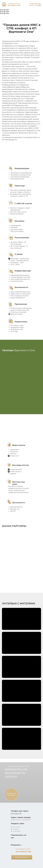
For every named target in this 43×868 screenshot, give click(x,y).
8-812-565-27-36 (35, 4)
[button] (21, 538)
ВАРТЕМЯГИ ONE (14, 5)
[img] (4, 4)
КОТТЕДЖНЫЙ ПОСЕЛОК (14, 4)
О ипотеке (17, 831)
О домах (16, 829)
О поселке (17, 827)
